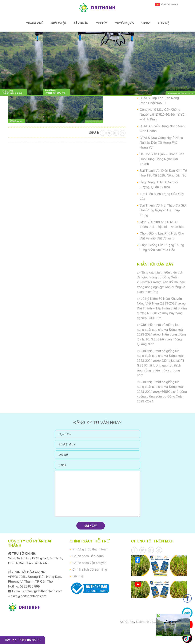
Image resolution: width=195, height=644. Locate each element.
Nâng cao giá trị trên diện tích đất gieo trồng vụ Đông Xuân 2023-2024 (160, 277)
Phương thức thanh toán (90, 549)
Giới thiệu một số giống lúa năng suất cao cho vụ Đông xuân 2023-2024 (161, 330)
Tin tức (102, 23)
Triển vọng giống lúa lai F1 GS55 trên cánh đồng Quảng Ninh (161, 339)
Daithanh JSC (146, 622)
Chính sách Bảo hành (88, 556)
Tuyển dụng (124, 23)
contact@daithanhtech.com (43, 591)
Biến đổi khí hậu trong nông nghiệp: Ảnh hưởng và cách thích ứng (161, 287)
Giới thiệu (59, 23)
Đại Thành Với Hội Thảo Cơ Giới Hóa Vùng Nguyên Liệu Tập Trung (163, 210)
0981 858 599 (29, 586)
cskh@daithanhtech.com (28, 596)
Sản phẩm (81, 23)
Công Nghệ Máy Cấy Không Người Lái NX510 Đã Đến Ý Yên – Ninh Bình (163, 114)
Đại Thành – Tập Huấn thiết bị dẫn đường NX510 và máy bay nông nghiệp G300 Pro (162, 313)
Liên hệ (163, 23)
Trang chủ (35, 23)
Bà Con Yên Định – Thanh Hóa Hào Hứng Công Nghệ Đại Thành (162, 159)
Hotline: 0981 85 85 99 (23, 640)
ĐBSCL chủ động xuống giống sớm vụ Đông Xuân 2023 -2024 (162, 397)
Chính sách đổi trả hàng (90, 570)
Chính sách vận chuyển (89, 563)
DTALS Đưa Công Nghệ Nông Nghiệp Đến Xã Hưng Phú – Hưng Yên (161, 143)
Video (146, 23)
